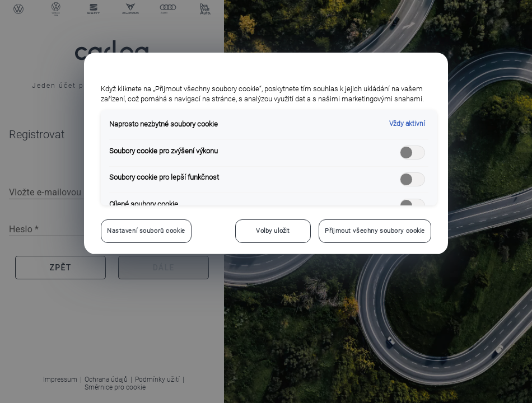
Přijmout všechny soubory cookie (375, 231)
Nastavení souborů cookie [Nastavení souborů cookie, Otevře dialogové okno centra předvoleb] (146, 231)
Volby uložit (273, 231)
